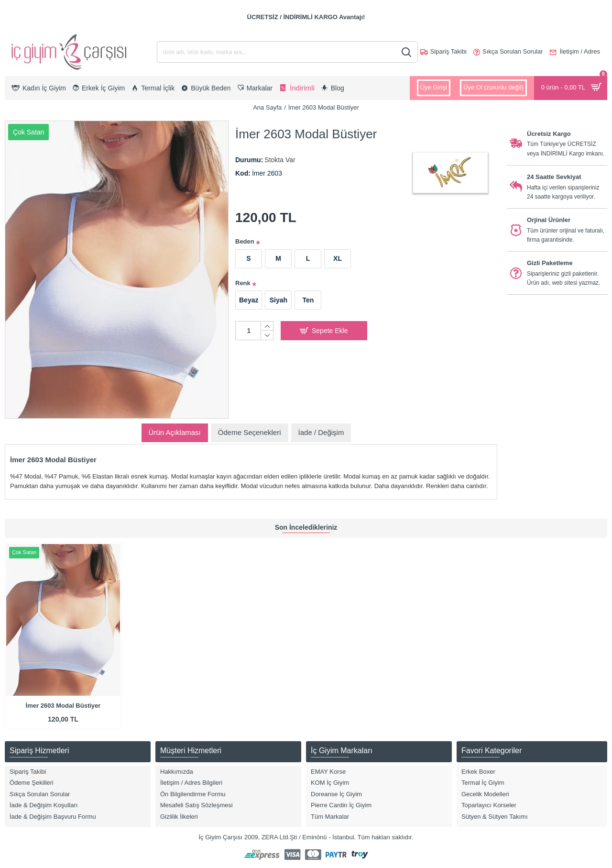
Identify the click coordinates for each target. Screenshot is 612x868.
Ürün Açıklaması (175, 432)
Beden (245, 241)
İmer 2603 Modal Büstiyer (63, 706)
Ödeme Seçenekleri (250, 432)
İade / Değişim (321, 432)
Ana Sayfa (267, 107)
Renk (243, 283)
